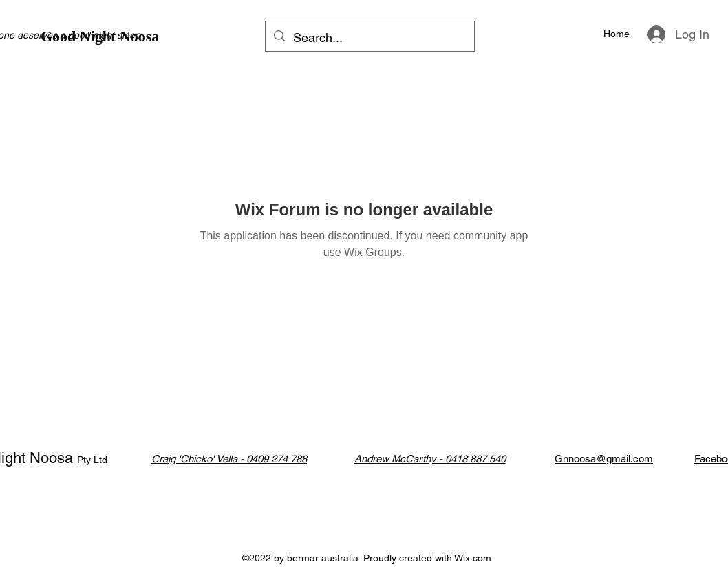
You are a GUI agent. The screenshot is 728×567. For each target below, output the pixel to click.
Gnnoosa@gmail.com (604, 459)
